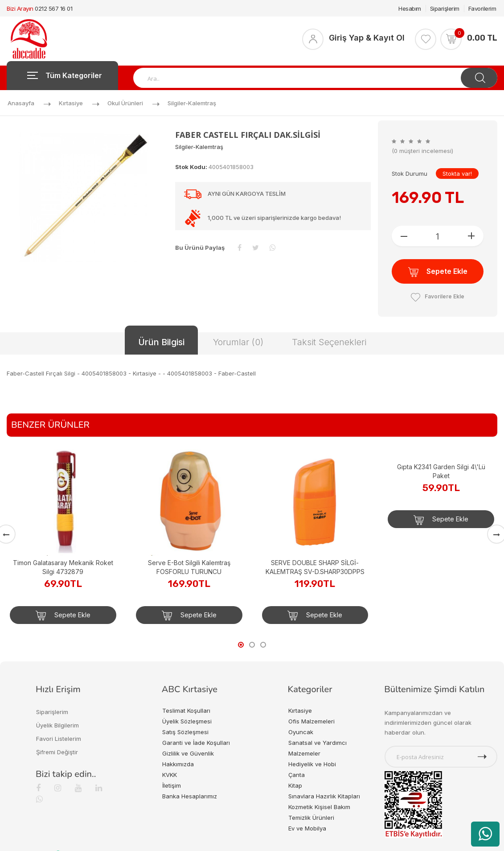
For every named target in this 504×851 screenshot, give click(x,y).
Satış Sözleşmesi (185, 732)
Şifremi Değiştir (57, 752)
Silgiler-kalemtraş (192, 103)
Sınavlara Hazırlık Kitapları (324, 796)
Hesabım (410, 8)
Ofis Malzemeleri (311, 721)
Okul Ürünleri (125, 103)
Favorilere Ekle (438, 296)
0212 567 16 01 (53, 8)
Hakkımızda (178, 764)
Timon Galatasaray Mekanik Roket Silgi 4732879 (63, 567)
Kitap (295, 785)
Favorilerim (482, 8)
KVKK (170, 775)
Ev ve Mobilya (307, 828)
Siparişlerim (445, 8)
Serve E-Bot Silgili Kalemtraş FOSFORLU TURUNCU (189, 567)
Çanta (297, 775)
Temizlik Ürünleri (311, 818)
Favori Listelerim (59, 739)
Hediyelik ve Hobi (312, 764)
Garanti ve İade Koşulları (196, 743)
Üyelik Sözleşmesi (187, 721)
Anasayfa (21, 103)
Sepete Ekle (438, 272)
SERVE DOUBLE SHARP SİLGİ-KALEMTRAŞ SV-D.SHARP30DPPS (315, 567)
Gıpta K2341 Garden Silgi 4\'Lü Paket (441, 471)
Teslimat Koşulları (186, 711)
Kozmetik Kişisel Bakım (319, 807)
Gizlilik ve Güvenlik (188, 753)
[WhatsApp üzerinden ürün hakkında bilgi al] (485, 834)
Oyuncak (301, 732)
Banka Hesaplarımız (190, 796)
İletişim (172, 785)
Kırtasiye (71, 103)
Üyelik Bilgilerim (57, 725)
